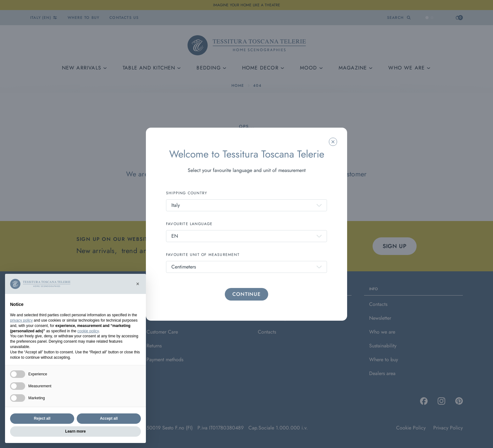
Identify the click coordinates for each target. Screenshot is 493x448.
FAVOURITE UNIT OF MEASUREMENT (203, 255)
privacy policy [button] (21, 320)
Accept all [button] (109, 418)
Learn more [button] (75, 431)
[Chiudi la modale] (333, 142)
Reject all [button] (42, 418)
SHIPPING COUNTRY (187, 193)
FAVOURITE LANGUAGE (189, 224)
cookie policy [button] (88, 331)
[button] (138, 284)
